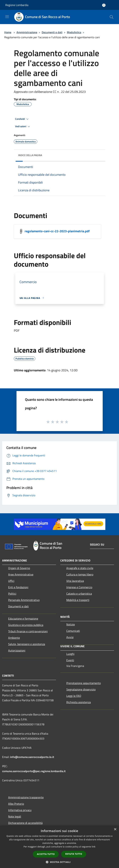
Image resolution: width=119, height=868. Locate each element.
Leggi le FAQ (74, 696)
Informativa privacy (20, 810)
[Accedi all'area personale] (104, 5)
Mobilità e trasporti (78, 600)
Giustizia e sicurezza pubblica (26, 625)
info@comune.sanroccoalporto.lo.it (32, 757)
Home (8, 32)
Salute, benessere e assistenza (27, 644)
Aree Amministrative (21, 574)
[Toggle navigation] (7, 17)
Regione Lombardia (17, 5)
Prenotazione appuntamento (84, 683)
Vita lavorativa (75, 581)
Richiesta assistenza (79, 702)
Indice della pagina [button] (30, 155)
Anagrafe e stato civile (80, 568)
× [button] (115, 829)
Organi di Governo (19, 568)
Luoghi (70, 654)
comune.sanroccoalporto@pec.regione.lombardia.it (34, 771)
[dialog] (59, 847)
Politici (12, 594)
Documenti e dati (52, 32)
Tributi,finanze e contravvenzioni (28, 631)
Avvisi (70, 637)
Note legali (15, 816)
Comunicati (73, 631)
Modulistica (74, 32)
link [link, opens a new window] (94, 847)
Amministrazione (27, 32)
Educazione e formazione (23, 619)
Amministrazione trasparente (26, 797)
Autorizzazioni (17, 650)
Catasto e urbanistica (79, 594)
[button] (60, 862)
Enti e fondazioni (18, 587)
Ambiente (14, 638)
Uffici (11, 581)
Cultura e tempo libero (80, 574)
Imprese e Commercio (79, 587)
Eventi (70, 660)
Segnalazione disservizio (81, 689)
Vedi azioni (23, 127)
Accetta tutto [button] (46, 854)
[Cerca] (112, 17)
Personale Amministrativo (24, 600)
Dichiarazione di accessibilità (25, 823)
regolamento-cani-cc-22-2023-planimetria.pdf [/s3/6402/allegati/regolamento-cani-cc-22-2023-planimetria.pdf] (57, 231)
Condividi (22, 119)
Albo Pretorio (16, 804)
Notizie (71, 624)
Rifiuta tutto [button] (74, 854)
